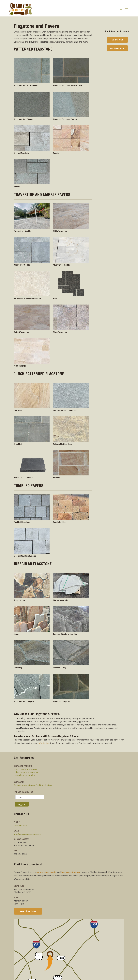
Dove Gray (18, 668)
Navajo (56, 153)
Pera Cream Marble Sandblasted (27, 299)
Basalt (56, 299)
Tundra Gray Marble (22, 231)
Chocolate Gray (60, 668)
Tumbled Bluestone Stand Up (65, 634)
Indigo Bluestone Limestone (65, 410)
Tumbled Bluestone (22, 522)
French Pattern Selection (25, 769)
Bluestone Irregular (61, 701)
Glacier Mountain (21, 153)
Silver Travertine (60, 332)
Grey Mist (18, 444)
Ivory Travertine (21, 366)
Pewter (17, 187)
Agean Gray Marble (22, 265)
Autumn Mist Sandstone (63, 444)
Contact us (44, 743)
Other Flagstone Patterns (26, 772)
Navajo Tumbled (60, 522)
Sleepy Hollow (20, 600)
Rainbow (56, 478)
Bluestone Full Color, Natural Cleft (68, 86)
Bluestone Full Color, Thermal (65, 119)
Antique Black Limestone (24, 478)
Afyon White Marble (61, 265)
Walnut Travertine (22, 332)
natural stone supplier (47, 872)
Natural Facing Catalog (25, 775)
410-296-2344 (20, 825)
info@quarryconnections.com (27, 834)
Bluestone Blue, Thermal (24, 119)
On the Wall (117, 40)
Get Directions (28, 911)
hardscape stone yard (71, 872)
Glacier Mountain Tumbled (25, 556)
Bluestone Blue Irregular (24, 701)
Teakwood (18, 410)
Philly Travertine (60, 231)
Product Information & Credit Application (33, 785)
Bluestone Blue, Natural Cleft (26, 86)
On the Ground (117, 48)
